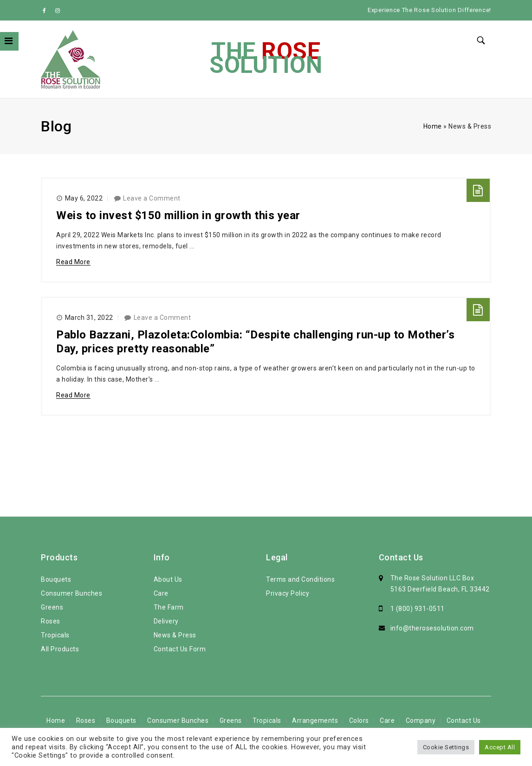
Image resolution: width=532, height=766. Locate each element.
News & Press (175, 635)
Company (421, 721)
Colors (359, 721)
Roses (51, 621)
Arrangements (315, 721)
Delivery (166, 621)
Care (161, 593)
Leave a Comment (152, 198)
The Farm (169, 607)
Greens (52, 607)
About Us (168, 579)
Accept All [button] (500, 747)
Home (433, 126)
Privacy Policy (288, 593)
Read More (73, 262)
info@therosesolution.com (432, 628)
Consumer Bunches (71, 593)
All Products (60, 649)
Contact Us (464, 721)
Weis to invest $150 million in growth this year (178, 215)
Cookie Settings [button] (446, 747)
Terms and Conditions (300, 579)
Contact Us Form (180, 649)
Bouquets (56, 579)
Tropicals (55, 635)
